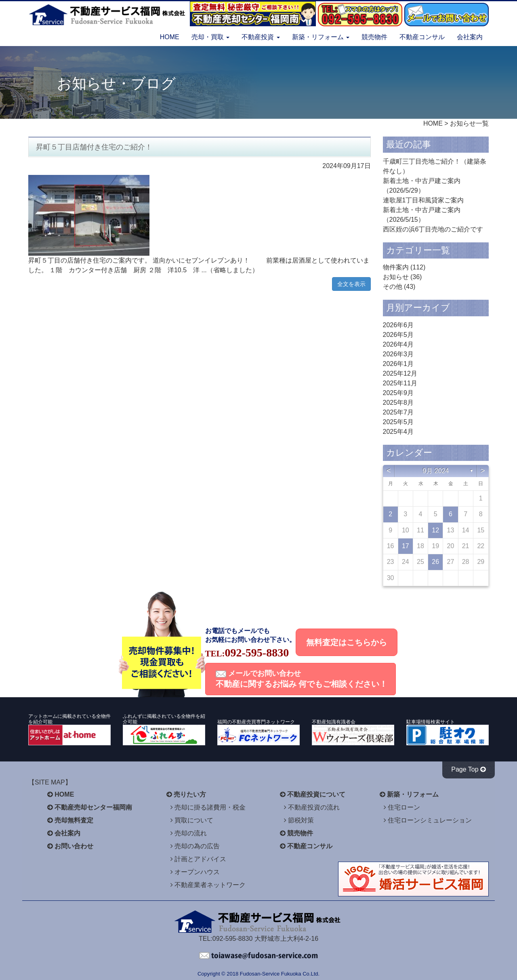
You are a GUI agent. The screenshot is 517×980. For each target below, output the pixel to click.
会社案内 (470, 37)
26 (435, 562)
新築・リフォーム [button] (321, 37)
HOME (170, 37)
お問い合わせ (74, 846)
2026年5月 (398, 335)
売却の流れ (191, 833)
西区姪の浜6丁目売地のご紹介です (433, 229)
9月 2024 (436, 471)
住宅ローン (404, 807)
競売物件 (374, 37)
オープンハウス (197, 872)
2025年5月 (398, 422)
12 (435, 530)
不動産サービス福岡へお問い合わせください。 (258, 956)
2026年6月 (398, 325)
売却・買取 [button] (210, 37)
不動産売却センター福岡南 (93, 807)
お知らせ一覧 (469, 123)
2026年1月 (398, 364)
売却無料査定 (74, 820)
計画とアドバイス (200, 859)
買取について (194, 820)
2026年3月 (398, 354)
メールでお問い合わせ (302, 679)
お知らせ (396, 277)
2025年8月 (398, 403)
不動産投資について (316, 794)
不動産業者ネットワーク (210, 885)
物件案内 (396, 267)
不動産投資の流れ (314, 807)
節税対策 (301, 820)
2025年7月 (398, 412)
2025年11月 (400, 383)
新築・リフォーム (413, 794)
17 (406, 546)
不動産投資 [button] (261, 37)
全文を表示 (351, 284)
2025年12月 (400, 373)
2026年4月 (398, 344)
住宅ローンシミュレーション (430, 820)
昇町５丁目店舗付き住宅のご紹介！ (94, 147)
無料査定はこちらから (347, 642)
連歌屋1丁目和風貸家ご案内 (423, 200)
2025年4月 (398, 432)
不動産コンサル (422, 37)
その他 (393, 287)
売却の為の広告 (197, 846)
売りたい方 (190, 794)
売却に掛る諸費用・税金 (210, 807)
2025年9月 (398, 393)
